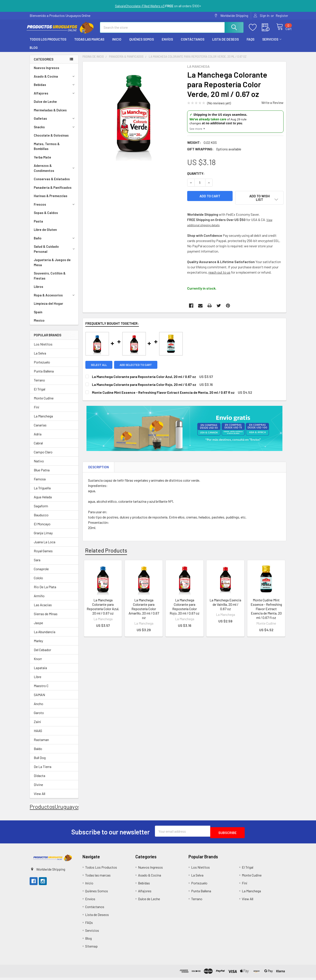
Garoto (39, 717)
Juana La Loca (45, 546)
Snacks (55, 131)
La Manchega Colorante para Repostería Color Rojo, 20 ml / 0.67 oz (185, 608)
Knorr (38, 663)
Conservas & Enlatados (52, 183)
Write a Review (272, 106)
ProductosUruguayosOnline (63, 811)
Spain (38, 316)
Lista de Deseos (225, 43)
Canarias (40, 429)
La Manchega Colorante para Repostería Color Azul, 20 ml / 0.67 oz (103, 608)
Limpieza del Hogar (48, 307)
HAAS (38, 735)
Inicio (117, 43)
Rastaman (41, 744)
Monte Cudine (44, 402)
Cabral (38, 447)
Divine (38, 788)
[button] (52, 860)
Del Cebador (42, 654)
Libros (39, 290)
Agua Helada (43, 501)
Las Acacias (43, 609)
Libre (38, 681)
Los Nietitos (43, 348)
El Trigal (39, 393)
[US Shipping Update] (235, 126)
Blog (34, 52)
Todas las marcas (89, 43)
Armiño (39, 600)
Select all (99, 367)
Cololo (38, 582)
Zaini (37, 726)
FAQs (250, 43)
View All (39, 797)
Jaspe (38, 627)
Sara (37, 564)
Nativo (39, 465)
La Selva (40, 357)
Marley (38, 645)
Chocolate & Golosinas (51, 139)
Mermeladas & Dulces (50, 114)
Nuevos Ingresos (47, 72)
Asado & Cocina (55, 80)
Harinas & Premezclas (51, 200)
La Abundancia (45, 636)
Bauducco (41, 519)
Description (99, 469)
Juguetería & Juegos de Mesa (52, 266)
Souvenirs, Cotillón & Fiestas (50, 280)
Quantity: (196, 177)
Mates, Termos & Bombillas (47, 150)
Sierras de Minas (46, 618)
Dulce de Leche (45, 105)
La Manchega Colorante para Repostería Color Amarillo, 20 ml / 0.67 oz (144, 611)
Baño (55, 242)
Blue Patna (42, 474)
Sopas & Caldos (46, 217)
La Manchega (43, 420)
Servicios (272, 43)
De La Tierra (43, 771)
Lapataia (40, 672)
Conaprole (41, 573)
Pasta (38, 225)
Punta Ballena (44, 375)
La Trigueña (42, 492)
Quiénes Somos (142, 43)
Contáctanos (193, 43)
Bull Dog (40, 762)
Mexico (39, 324)
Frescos (55, 208)
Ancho (39, 708)
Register (282, 16)
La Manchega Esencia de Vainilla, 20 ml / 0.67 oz (225, 606)
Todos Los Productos (48, 43)
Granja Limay (43, 537)
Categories (44, 63)
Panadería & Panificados (53, 191)
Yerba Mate (42, 161)
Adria (38, 438)
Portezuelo (42, 366)
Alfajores (55, 97)
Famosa (40, 483)
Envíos (167, 43)
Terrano (39, 384)
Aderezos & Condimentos (55, 172)
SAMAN (39, 699)
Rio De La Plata (45, 591)
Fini (37, 411)
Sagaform (41, 510)
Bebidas (55, 89)
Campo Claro (43, 456)
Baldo (38, 753)
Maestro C (41, 690)
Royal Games (43, 555)
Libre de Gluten (45, 233)
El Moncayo (42, 528)
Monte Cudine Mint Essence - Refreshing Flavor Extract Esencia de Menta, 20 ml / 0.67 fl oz (266, 611)
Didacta (39, 780)
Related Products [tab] (106, 552)
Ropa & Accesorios (55, 299)
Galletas (55, 122)
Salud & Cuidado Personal (55, 253)
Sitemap (91, 949)
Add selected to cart (137, 367)
